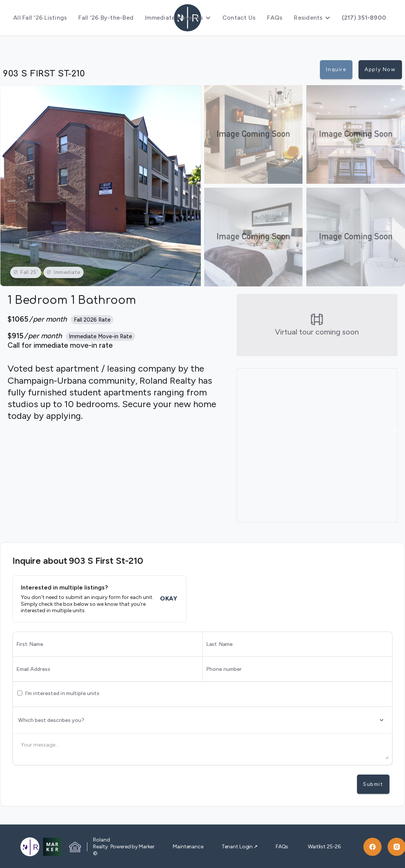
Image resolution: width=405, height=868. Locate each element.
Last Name (219, 644)
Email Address (33, 669)
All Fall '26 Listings (40, 18)
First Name (30, 644)
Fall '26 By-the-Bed (106, 18)
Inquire (336, 69)
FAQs (275, 18)
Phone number (224, 669)
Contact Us (239, 18)
